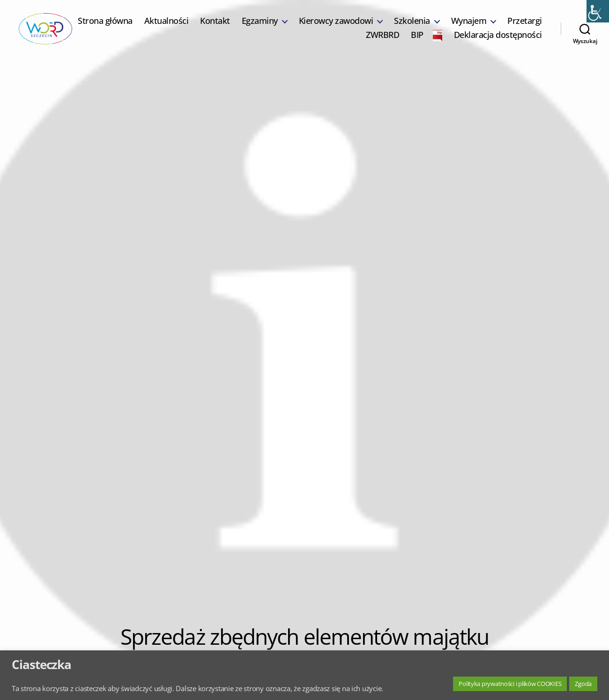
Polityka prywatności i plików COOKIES (510, 684)
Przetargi (337, 41)
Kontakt (261, 27)
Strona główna (152, 27)
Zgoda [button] (583, 684)
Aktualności (212, 27)
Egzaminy (306, 27)
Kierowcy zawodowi (382, 27)
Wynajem (515, 27)
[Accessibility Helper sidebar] (598, 11)
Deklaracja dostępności (498, 41)
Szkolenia (458, 27)
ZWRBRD (382, 41)
